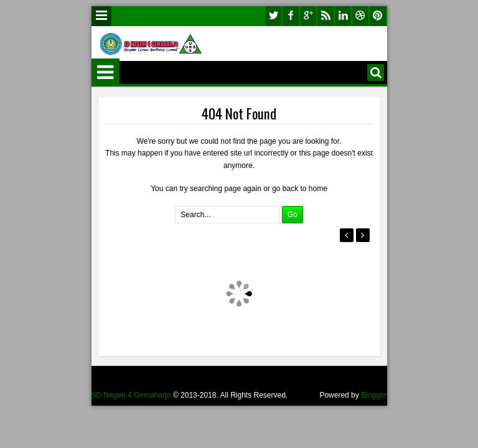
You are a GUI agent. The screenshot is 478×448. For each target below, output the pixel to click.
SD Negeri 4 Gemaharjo (131, 395)
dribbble (360, 16)
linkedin (343, 16)
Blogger (374, 395)
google (308, 16)
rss (326, 16)
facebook (291, 16)
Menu (101, 16)
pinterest (378, 16)
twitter (273, 16)
